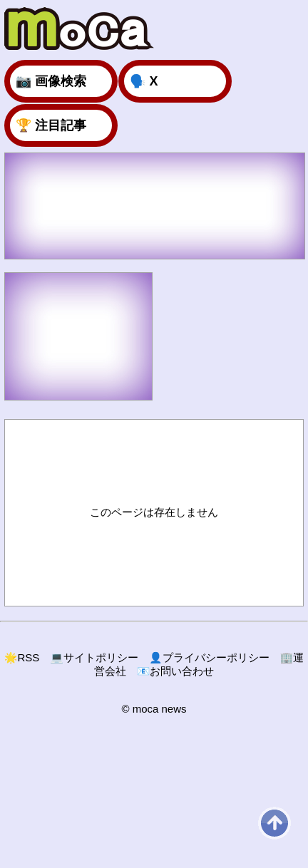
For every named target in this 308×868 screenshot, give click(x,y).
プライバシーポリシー (209, 657)
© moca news (154, 709)
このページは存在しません (154, 512)
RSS (22, 657)
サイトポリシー (94, 657)
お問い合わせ (176, 671)
